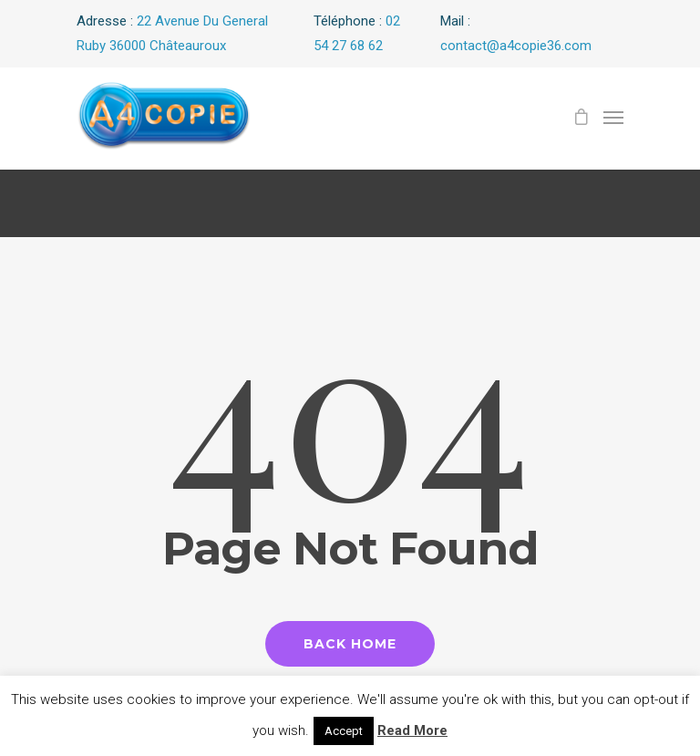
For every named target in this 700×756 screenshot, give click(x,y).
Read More (412, 730)
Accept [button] (344, 731)
